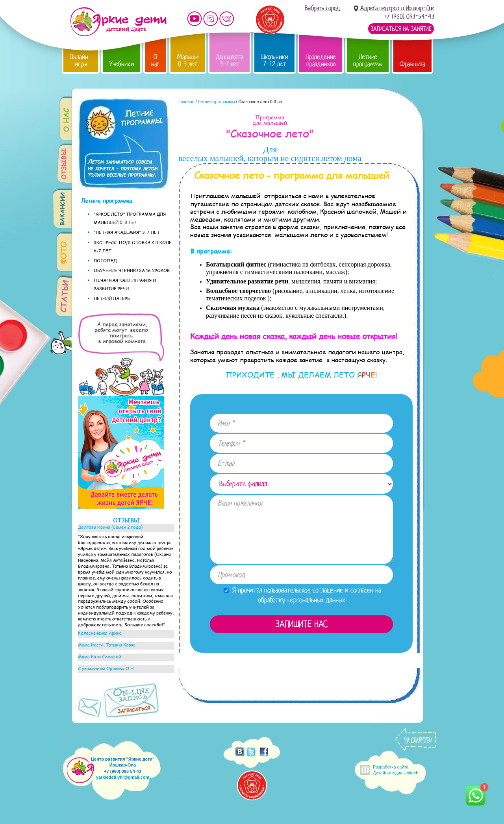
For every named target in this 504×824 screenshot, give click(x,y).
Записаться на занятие (401, 29)
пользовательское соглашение (304, 590)
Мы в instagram (211, 19)
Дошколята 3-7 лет (230, 60)
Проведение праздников (321, 60)
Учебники (121, 64)
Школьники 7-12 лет (274, 60)
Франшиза (412, 64)
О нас (155, 60)
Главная (186, 102)
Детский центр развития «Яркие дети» (118, 22)
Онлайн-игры (81, 60)
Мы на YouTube (195, 19)
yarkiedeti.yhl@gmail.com (123, 777)
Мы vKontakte (227, 19)
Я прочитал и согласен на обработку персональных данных (302, 595)
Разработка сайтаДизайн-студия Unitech (396, 770)
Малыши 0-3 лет (188, 60)
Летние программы (368, 60)
